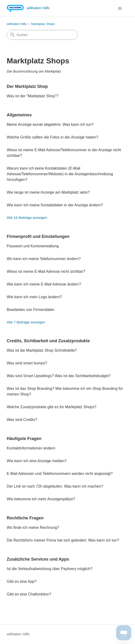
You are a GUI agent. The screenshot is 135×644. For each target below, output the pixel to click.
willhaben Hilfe (17, 24)
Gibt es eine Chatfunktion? (29, 594)
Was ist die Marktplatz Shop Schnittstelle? (42, 350)
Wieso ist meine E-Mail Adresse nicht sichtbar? (46, 271)
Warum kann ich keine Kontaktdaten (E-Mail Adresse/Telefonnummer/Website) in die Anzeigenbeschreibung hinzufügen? (60, 174)
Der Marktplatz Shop (27, 86)
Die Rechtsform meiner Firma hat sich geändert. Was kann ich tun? (63, 540)
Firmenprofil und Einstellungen (38, 236)
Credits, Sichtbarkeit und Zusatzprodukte (48, 341)
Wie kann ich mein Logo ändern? (34, 297)
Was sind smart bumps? (27, 363)
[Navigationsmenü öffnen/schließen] (120, 8)
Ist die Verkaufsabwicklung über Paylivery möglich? (50, 569)
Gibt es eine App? (22, 581)
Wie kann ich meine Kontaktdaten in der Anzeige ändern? (55, 205)
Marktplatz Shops (43, 24)
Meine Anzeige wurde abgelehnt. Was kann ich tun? (50, 124)
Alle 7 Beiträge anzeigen (26, 322)
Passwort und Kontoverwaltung (33, 246)
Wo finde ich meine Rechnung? (33, 528)
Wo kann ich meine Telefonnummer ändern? (44, 259)
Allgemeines (19, 115)
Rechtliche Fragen (25, 518)
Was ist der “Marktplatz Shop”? (33, 96)
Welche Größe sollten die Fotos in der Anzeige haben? (53, 137)
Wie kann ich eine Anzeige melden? (37, 461)
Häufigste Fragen (24, 439)
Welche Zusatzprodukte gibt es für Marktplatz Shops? (52, 407)
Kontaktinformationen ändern (31, 448)
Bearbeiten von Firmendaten (31, 310)
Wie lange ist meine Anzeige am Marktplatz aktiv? (48, 192)
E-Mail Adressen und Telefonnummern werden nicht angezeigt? (60, 474)
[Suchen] (42, 35)
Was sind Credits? (22, 420)
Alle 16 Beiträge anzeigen (27, 218)
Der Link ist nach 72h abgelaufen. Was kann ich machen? (55, 486)
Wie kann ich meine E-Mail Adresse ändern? (44, 284)
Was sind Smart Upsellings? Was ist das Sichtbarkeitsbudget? (59, 376)
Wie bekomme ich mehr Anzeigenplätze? (41, 499)
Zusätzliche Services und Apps (38, 559)
